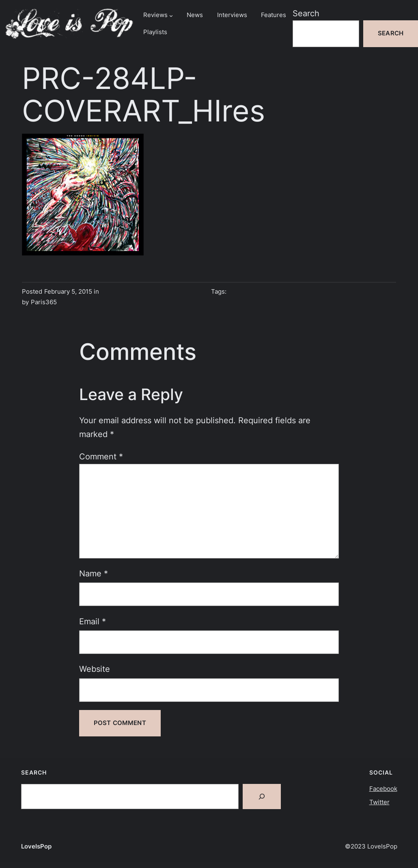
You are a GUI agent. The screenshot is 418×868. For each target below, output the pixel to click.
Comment (101, 456)
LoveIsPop (36, 846)
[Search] (262, 797)
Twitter (379, 802)
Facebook (383, 789)
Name (94, 573)
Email (93, 621)
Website (95, 669)
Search (306, 13)
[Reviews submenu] (171, 15)
